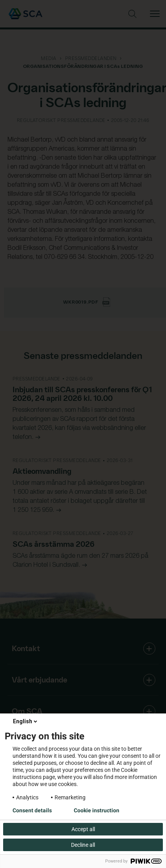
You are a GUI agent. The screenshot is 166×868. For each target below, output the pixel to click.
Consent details (32, 810)
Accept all (83, 829)
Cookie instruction (97, 810)
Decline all (83, 845)
